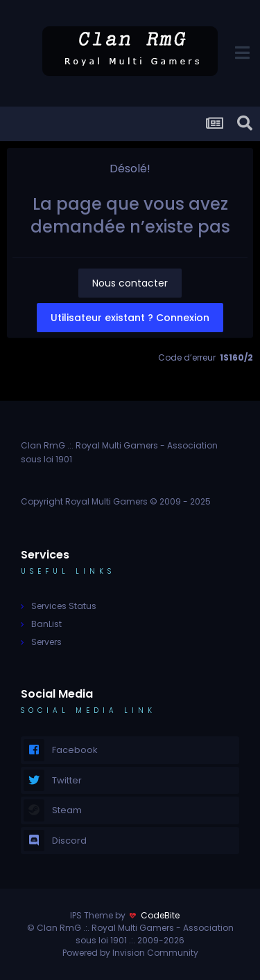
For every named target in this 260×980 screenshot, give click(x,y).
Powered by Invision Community (130, 953)
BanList (46, 624)
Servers (46, 642)
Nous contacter (130, 283)
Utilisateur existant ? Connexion (130, 318)
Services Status (64, 606)
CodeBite (160, 915)
